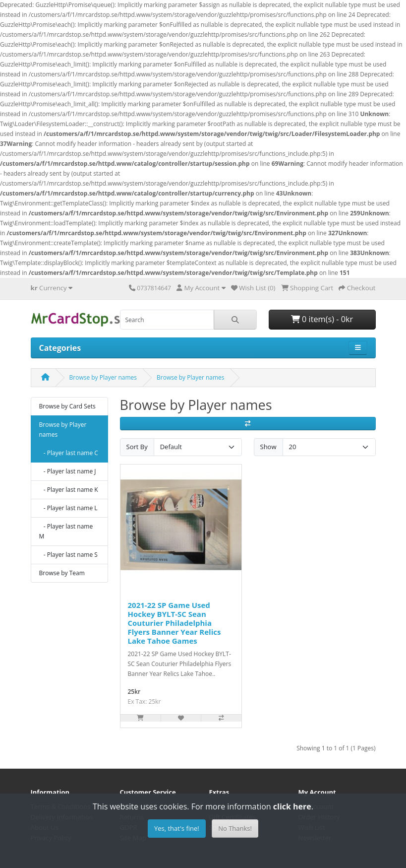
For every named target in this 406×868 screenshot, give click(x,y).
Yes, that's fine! (177, 828)
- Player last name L (68, 508)
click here (292, 806)
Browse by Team (62, 573)
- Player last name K (69, 490)
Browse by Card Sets (67, 406)
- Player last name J (68, 471)
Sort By (137, 447)
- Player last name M (66, 531)
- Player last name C (69, 453)
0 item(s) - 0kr (322, 319)
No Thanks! (235, 828)
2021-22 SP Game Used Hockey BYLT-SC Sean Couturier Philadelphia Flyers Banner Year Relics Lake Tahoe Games (174, 623)
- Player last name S (68, 555)
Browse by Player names (103, 377)
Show (268, 447)
